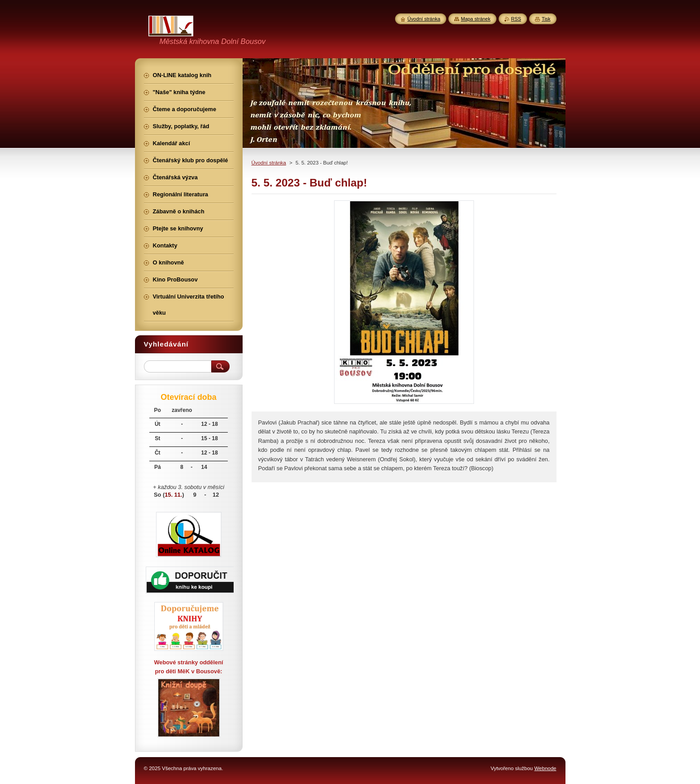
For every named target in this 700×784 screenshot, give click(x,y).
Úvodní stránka (269, 163)
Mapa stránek (476, 19)
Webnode (545, 768)
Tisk (546, 19)
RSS (516, 19)
